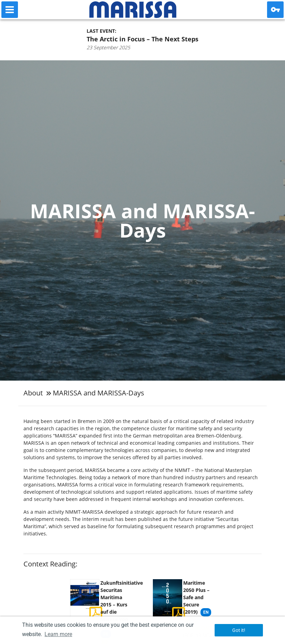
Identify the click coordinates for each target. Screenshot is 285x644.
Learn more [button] (58, 634)
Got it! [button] (239, 630)
